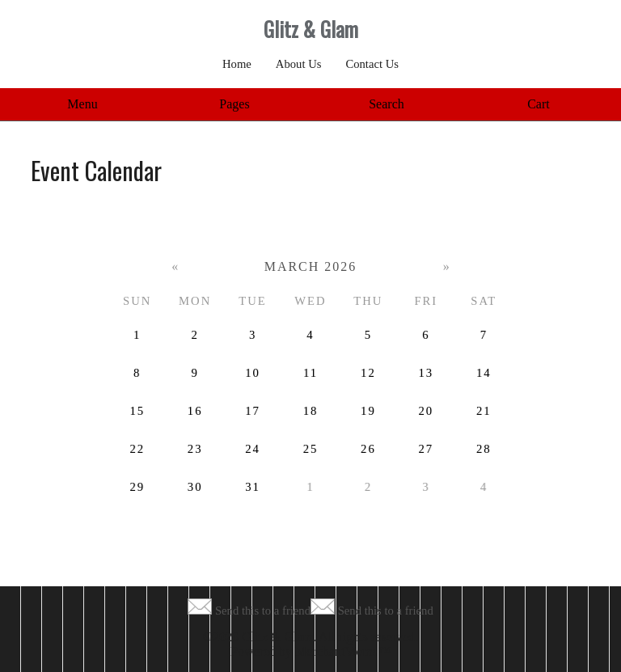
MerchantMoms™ (343, 651)
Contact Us (372, 64)
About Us (299, 64)
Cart (539, 104)
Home (237, 64)
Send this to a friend (263, 611)
